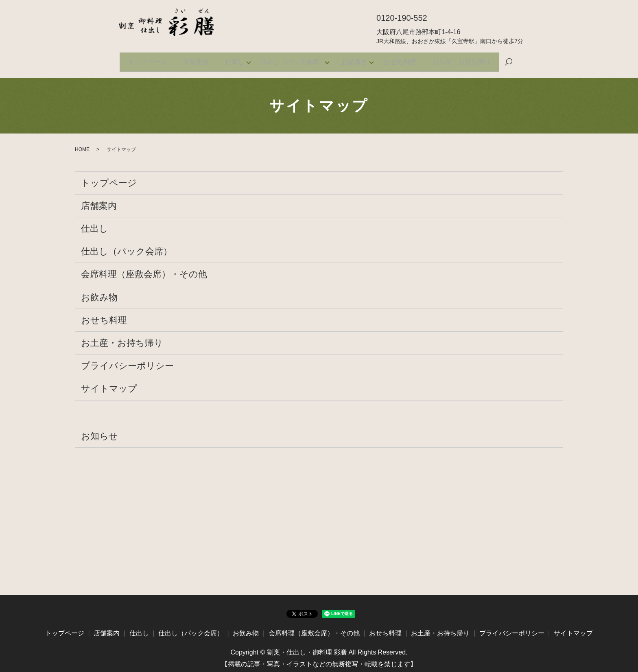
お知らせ (99, 431)
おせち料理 (407, 59)
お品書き (358, 59)
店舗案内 (189, 59)
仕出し (231, 59)
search (521, 60)
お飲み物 (99, 292)
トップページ (137, 59)
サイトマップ (109, 384)
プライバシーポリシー (127, 361)
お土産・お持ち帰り (472, 59)
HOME (82, 144)
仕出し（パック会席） (293, 59)
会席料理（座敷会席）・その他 (144, 270)
